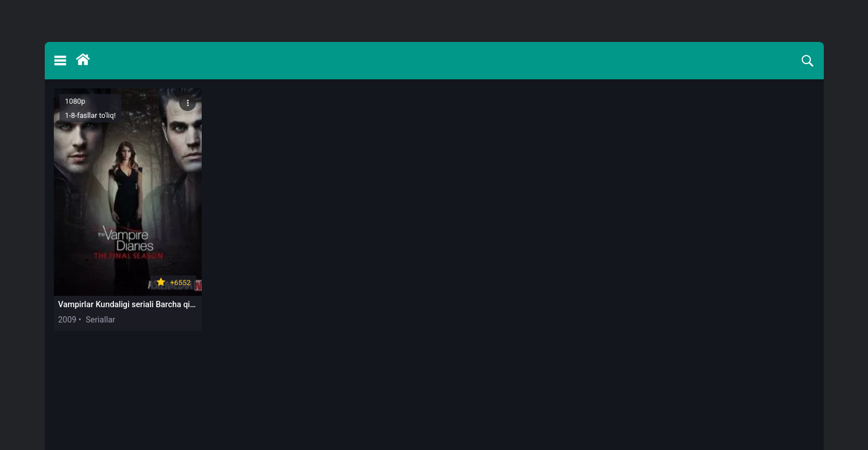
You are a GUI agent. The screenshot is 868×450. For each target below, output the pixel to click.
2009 (67, 320)
